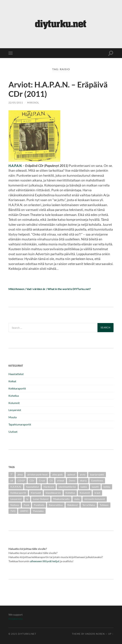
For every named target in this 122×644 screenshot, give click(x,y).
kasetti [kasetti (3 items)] (95, 487)
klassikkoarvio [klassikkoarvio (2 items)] (53, 493)
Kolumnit (14, 403)
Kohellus (14, 396)
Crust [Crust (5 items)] (42, 481)
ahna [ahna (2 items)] (20, 474)
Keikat (12, 381)
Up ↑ (111, 634)
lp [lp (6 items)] (27, 499)
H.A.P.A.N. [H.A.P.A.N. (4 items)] (16, 487)
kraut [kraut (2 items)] (97, 493)
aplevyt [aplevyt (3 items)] (71, 474)
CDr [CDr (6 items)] (32, 481)
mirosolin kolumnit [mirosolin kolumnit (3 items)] (95, 499)
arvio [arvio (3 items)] (83, 474)
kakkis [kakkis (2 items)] (84, 487)
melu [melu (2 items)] (77, 499)
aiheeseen (36, 561)
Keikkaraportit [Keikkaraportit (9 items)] (18, 493)
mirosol (33, 103)
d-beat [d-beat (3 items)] (61, 481)
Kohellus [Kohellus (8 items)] (70, 493)
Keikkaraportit (17, 388)
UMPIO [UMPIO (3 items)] (24, 511)
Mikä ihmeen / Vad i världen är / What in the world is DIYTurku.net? (50, 289)
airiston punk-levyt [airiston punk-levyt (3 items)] (37, 474)
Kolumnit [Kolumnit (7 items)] (85, 493)
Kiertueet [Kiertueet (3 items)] (36, 493)
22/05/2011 (16, 103)
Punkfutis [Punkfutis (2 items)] (39, 505)
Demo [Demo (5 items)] (72, 481)
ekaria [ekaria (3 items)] (83, 481)
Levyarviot (15, 410)
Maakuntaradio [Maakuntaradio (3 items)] (61, 499)
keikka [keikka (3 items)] (107, 487)
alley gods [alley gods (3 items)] (57, 474)
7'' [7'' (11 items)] (12, 474)
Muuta (13, 417)
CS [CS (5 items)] (51, 481)
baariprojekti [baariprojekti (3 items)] (97, 474)
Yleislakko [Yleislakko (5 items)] (38, 511)
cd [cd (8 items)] (12, 481)
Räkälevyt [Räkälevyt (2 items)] (73, 505)
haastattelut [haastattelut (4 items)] (32, 487)
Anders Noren (95, 634)
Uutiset (13, 432)
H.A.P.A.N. (15, 166)
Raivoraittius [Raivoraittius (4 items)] (56, 505)
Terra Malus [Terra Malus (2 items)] (89, 505)
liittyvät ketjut (51, 561)
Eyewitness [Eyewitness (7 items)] (97, 481)
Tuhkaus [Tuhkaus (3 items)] (104, 505)
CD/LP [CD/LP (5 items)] (21, 481)
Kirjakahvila (16, 619)
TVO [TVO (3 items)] (13, 511)
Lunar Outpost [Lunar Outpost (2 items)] (41, 499)
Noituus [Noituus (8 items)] (15, 505)
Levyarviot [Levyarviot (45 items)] (16, 499)
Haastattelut (16, 374)
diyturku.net (27, 634)
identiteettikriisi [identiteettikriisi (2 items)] (67, 487)
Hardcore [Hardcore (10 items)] (49, 487)
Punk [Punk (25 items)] (26, 505)
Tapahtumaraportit (20, 424)
